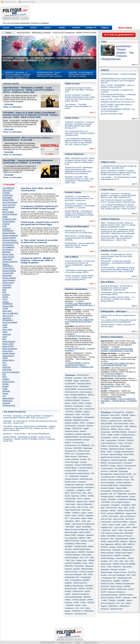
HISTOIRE (89, 485)
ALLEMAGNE (8, 195)
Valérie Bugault (8, 398)
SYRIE (5, 389)
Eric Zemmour (8, 250)
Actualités (19, 28)
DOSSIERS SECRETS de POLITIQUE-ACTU (118, 102)
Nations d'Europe (107, 553)
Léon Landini (7, 330)
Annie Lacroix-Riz (9, 205)
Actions (33, 28)
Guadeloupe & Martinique (74, 485)
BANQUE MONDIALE (78, 395)
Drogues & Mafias (72, 423)
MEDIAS (82, 538)
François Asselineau (10, 262)
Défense (68, 417)
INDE (4, 290)
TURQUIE (91, 603)
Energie (86, 440)
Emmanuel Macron (9, 240)
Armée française (8, 207)
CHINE (5, 217)
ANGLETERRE (8, 200)
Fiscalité (83, 459)
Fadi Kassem (7, 259)
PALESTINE (7, 370)
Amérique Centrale (84, 384)
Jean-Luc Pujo (8, 316)
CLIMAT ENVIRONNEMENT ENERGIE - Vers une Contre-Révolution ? (118, 110)
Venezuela (6, 403)
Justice (84, 513)
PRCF (5, 377)
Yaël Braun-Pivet (9, 406)
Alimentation (85, 381)
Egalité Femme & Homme (110, 457)
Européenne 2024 (83, 454)
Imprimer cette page (48, 642)
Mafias (78, 527)
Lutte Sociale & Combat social (83, 524)
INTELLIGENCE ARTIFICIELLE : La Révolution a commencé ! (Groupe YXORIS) (118, 96)
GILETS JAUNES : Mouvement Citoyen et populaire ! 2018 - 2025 (116, 106)
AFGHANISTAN (8, 188)
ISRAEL (5, 297)
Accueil (6, 28)
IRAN (90, 493)
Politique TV (91, 28)
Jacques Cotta (8, 306)
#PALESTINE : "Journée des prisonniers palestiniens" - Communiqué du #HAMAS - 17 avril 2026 (29, 162)
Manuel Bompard (9, 342)
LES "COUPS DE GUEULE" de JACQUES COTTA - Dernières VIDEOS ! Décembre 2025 (80, 133)
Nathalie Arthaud (9, 353)
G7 (67, 476)
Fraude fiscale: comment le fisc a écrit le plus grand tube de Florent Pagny (40, 223)
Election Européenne (10, 235)
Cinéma (88, 406)
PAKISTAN (6, 367)
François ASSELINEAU (8, 265)
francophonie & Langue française (77, 473)
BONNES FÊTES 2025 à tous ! (79, 336)
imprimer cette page (28, 2)
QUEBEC (6, 379)
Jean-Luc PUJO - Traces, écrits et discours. (117, 99)
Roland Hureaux (8, 382)
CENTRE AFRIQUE (10, 214)
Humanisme (7, 285)
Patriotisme (89, 566)
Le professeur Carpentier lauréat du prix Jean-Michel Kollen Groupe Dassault (40, 207)
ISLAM (67, 496)
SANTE (87, 591)
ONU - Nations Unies (79, 560)
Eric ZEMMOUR (8, 247)
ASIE (67, 395)
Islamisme (6, 295)
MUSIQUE (69, 546)
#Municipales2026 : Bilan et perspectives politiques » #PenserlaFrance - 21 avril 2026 (28, 139)
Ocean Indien (86, 555)
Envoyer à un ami (65, 642)
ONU (68, 560)
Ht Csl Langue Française (74, 487)
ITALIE (5, 299)
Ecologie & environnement (8, 230)
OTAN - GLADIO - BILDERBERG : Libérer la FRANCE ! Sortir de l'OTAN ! (117, 86)
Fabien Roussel (8, 257)
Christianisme (78, 406)
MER (89, 538)
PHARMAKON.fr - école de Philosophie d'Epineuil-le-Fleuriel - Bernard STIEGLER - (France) (80, 245)
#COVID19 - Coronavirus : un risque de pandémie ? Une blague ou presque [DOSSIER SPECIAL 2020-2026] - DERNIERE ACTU (18, 75)
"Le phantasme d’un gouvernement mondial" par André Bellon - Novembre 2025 (79, 90)
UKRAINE (6, 391)
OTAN (5, 365)
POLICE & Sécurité (86, 572)
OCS (4, 363)
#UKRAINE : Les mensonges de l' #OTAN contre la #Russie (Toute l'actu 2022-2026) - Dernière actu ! (79, 198)
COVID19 (6, 224)
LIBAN (5, 332)
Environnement (8, 245)
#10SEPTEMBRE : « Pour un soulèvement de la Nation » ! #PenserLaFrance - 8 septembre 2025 (79, 365)
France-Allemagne (72, 462)
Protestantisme (76, 580)
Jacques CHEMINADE (7, 303)
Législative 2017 (107, 527)
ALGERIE (6, 193)
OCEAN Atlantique (73, 555)
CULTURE (85, 415)
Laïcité (5, 325)
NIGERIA (82, 552)
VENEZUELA (7, 401)
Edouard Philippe (9, 233)
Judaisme (76, 513)
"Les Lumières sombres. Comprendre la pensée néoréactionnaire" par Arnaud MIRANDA (119, 321)
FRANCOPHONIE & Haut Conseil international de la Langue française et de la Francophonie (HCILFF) (118, 81)
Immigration (7, 287)
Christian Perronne (9, 219)
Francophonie (83, 471)
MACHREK (70, 527)
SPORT (90, 600)
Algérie (76, 381)
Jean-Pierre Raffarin (10, 322)
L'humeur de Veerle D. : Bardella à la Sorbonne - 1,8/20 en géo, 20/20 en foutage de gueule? (38, 260)
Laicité (5, 327)
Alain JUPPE (7, 190)
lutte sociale (129, 530)
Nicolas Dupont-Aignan (82, 549)
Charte (78, 642)
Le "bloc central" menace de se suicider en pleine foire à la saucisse (39, 241)
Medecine (81, 535)
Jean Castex (7, 311)
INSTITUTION (76, 493)
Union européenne (108, 603)
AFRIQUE (69, 378)
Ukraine (5, 394)
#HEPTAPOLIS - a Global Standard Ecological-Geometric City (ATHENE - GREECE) (79, 238)
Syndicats (69, 603)
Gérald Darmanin (9, 280)
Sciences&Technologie (73, 597)
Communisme (89, 409)
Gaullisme (84, 476)
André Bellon (7, 198)
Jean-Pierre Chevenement (8, 319)
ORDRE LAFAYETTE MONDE (124, 564)
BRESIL (5, 210)
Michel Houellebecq (10, 349)
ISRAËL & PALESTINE (126, 511)
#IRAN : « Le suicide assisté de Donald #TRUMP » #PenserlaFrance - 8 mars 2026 (80, 305)
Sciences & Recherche (81, 594)
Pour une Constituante (11, 372)
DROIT (82, 423)
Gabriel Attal (7, 276)
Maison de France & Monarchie (77, 530)
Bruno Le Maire (8, 212)
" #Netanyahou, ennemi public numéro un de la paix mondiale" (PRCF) (79, 271)
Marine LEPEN (8, 344)
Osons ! (48, 28)
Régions (105, 28)
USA (4, 396)
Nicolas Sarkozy (8, 360)
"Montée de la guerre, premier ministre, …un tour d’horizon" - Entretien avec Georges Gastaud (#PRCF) (79, 278)
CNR (81, 409)
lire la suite (9, 104)
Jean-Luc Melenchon (10, 313)
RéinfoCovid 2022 (80, 583)
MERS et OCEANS (72, 541)
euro (73, 454)
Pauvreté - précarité (72, 569)
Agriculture (78, 378)
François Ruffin (8, 273)
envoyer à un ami (9, 2)
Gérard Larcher (8, 283)
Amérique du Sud (71, 386)
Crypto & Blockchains (109, 443)
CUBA (5, 226)
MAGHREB (87, 527)
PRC (4, 374)
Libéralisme (7, 334)
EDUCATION (77, 429)
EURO (67, 454)
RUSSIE (6, 384)
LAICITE (81, 516)
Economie (81, 426)
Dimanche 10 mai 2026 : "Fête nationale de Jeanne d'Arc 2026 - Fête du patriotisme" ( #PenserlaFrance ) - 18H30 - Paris (79, 180)
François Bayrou (8, 268)
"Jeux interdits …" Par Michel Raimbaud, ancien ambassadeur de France (78, 106)
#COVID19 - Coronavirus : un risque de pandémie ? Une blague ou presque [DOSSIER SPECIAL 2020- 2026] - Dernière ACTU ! (28, 417)
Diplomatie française (81, 420)
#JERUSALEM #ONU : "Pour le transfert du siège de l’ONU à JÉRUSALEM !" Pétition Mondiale (49, 74)
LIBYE (5, 337)
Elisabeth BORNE (9, 238)
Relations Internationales (74, 586)
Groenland (82, 482)
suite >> (93, 112)
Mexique (84, 541)
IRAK (4, 292)
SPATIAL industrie (79, 600)
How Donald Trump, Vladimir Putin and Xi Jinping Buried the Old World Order (79, 322)
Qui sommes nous (90, 642)
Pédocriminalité (87, 569)
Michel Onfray (8, 351)
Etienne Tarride (8, 254)
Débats (62, 28)
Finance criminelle (72, 459)
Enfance (68, 443)
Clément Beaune (9, 221)
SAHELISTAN (78, 591)
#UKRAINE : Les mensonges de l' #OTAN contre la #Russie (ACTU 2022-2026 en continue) (81, 74)
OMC (92, 558)
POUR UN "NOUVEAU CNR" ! (112, 114)
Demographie (78, 417)
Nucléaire (90, 552)
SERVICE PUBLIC (126, 595)
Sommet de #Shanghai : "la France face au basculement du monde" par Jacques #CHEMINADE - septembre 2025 (80, 264)
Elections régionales (83, 434)
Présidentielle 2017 (72, 577)
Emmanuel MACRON (10, 243)
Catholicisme (84, 398)
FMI (89, 459)
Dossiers (76, 28)
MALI (4, 339)
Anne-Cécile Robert (10, 202)
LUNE (84, 521)
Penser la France (71, 572)
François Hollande (9, 271)
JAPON (5, 309)
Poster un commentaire (12, 107)
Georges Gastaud (9, 278)
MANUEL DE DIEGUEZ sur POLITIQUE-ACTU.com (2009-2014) (79, 232)
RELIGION (89, 586)
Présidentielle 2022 (125, 578)
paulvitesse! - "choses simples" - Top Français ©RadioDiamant (26, 434)
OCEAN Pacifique (72, 558)
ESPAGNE (6, 252)
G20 (93, 473)
